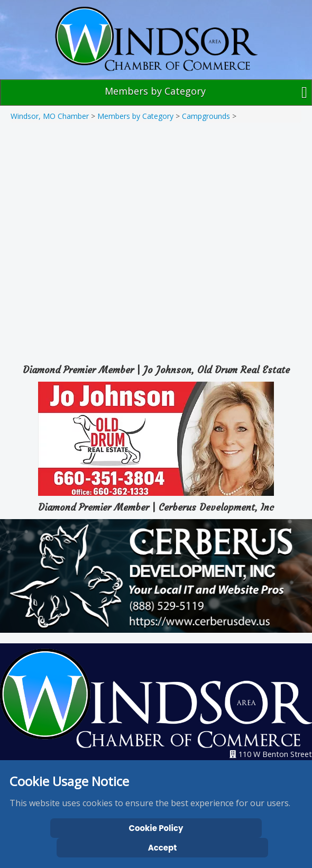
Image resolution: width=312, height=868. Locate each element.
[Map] (156, 239)
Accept (163, 848)
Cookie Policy (156, 828)
